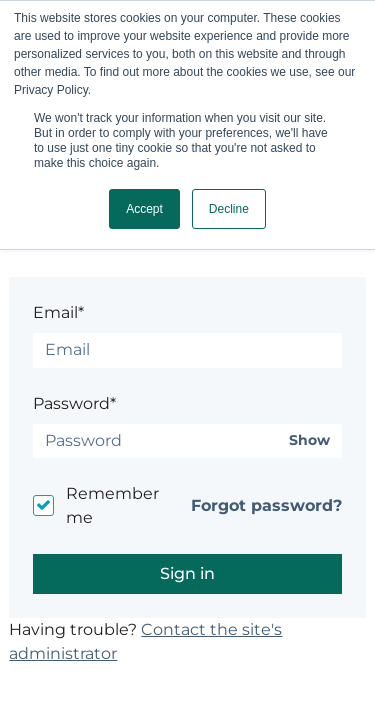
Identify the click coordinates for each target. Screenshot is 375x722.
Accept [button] (144, 209)
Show (309, 440)
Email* (58, 312)
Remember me (112, 505)
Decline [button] (229, 209)
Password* (74, 403)
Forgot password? (266, 505)
